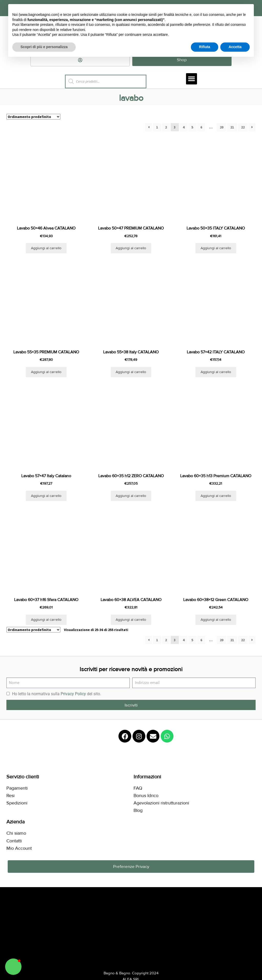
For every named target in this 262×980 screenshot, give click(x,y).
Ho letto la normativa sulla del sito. (57, 694)
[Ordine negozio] (33, 117)
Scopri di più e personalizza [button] (44, 47)
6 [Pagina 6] (201, 128)
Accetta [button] (235, 47)
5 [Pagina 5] (192, 128)
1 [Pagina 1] (157, 128)
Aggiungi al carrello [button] (46, 249)
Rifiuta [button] (205, 47)
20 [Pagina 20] (222, 128)
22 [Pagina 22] (243, 128)
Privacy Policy (73, 694)
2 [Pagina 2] (166, 128)
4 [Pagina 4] (184, 128)
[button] (192, 79)
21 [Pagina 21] (232, 128)
